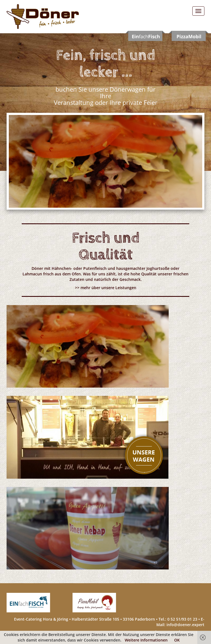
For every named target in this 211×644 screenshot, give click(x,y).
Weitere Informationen (146, 640)
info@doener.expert (185, 625)
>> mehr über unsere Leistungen (106, 288)
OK (177, 640)
